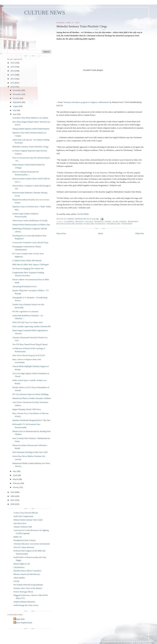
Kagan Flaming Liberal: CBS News (27, 409)
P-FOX (16, 581)
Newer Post (61, 233)
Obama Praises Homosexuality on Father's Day (31, 225)
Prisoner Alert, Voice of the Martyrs (28, 588)
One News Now (20, 523)
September (17, 102)
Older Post (140, 233)
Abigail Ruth (19, 619)
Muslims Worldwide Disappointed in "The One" (32, 420)
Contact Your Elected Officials (26, 513)
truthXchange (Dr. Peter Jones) (26, 605)
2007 (13, 500)
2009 (13, 492)
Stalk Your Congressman (23, 516)
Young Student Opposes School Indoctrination (31, 129)
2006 (13, 504)
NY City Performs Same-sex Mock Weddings (30, 394)
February (17, 483)
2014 (13, 71)
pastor (79, 224)
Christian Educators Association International (32, 544)
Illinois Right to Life (22, 564)
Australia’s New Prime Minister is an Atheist (30, 118)
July (15, 110)
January (16, 487)
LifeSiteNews (19, 567)
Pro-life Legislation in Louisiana (25, 311)
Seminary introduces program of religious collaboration (86, 102)
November (17, 94)
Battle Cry (18, 537)
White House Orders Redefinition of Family (30, 221)
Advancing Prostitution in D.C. (25, 286)
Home (101, 233)
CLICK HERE (83, 214)
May (15, 471)
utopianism (126, 224)
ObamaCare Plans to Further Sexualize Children (32, 398)
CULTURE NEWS (45, 13)
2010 (13, 87)
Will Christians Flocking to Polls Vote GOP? (30, 452)
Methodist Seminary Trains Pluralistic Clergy (30, 147)
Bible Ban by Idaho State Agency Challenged (30, 264)
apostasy (79, 222)
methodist (133, 222)
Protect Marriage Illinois (23, 592)
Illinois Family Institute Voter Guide (28, 520)
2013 (13, 75)
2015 (13, 67)
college (89, 222)
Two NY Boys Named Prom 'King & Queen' (30, 344)
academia (69, 222)
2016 (13, 63)
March (16, 479)
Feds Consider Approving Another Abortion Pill (31, 326)
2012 (13, 79)
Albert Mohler (19, 578)
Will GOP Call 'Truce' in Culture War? (28, 322)
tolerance (100, 224)
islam (115, 222)
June (15, 114)
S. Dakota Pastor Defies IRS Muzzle (27, 260)
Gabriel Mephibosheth (23, 623)
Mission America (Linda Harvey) (27, 574)
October (16, 98)
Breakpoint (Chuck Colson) (25, 540)
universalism (113, 224)
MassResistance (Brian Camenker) (27, 571)
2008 (13, 496)
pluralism (89, 224)
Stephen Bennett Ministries (24, 602)
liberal (123, 222)
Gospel (108, 222)
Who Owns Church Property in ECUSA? (29, 355)
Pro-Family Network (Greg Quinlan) (28, 585)
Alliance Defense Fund (23, 527)
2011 (13, 83)
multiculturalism (65, 224)
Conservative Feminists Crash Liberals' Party (30, 242)
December (17, 90)
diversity (99, 222)
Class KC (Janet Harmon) (24, 547)
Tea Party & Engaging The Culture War (28, 268)
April (15, 475)
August (16, 106)
